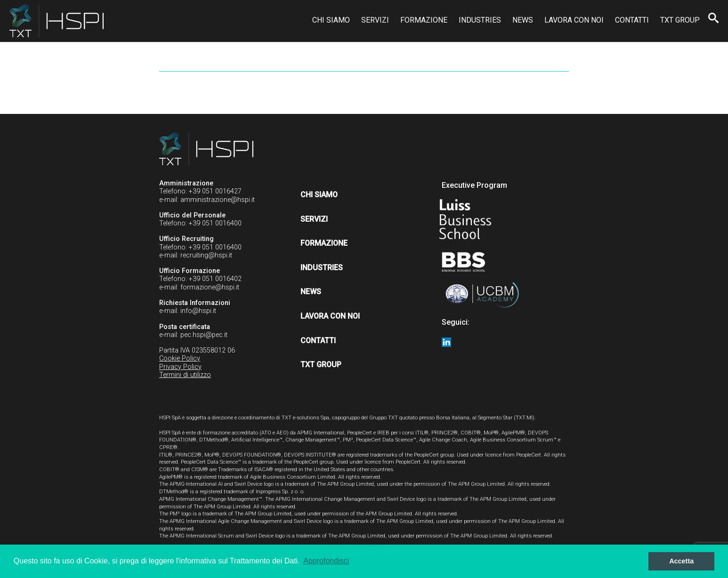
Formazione (424, 20)
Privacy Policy (180, 367)
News (523, 20)
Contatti (632, 20)
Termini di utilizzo (185, 375)
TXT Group (680, 20)
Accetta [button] (681, 561)
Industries (480, 20)
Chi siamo (331, 20)
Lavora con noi (574, 20)
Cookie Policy (180, 358)
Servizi (375, 20)
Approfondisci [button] (326, 561)
